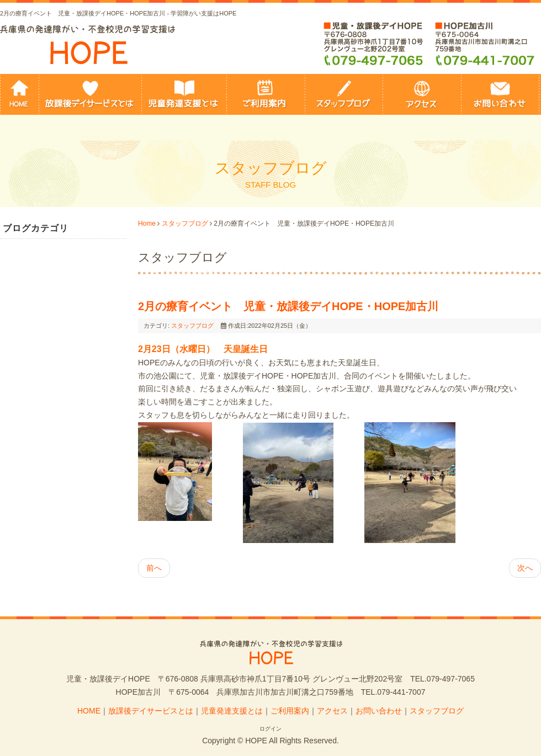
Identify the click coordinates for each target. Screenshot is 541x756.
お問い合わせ (379, 711)
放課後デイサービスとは (151, 711)
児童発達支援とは (232, 711)
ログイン (270, 729)
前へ (154, 568)
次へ (525, 568)
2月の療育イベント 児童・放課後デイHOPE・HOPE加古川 (288, 306)
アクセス (332, 711)
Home (147, 223)
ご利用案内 (290, 711)
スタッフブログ (185, 223)
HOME (89, 711)
